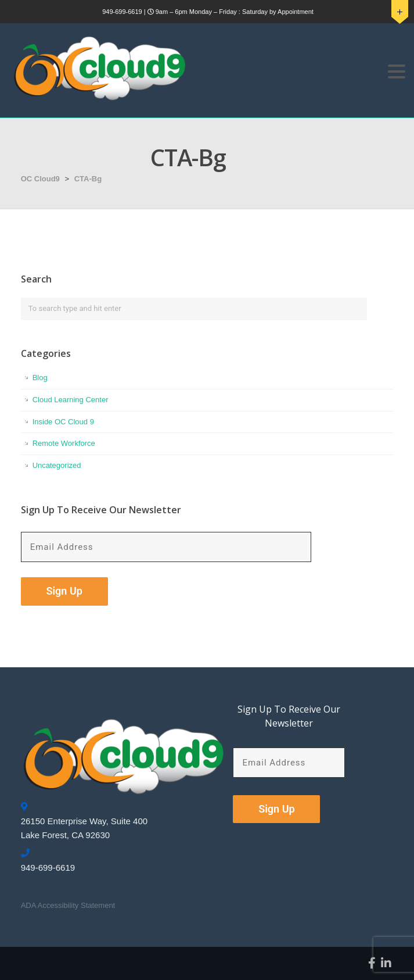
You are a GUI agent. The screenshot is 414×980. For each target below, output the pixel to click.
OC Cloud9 (40, 179)
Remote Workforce (64, 443)
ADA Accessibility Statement (68, 905)
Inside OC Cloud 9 (63, 422)
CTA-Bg (88, 179)
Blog (40, 378)
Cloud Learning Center (71, 400)
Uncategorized (57, 465)
